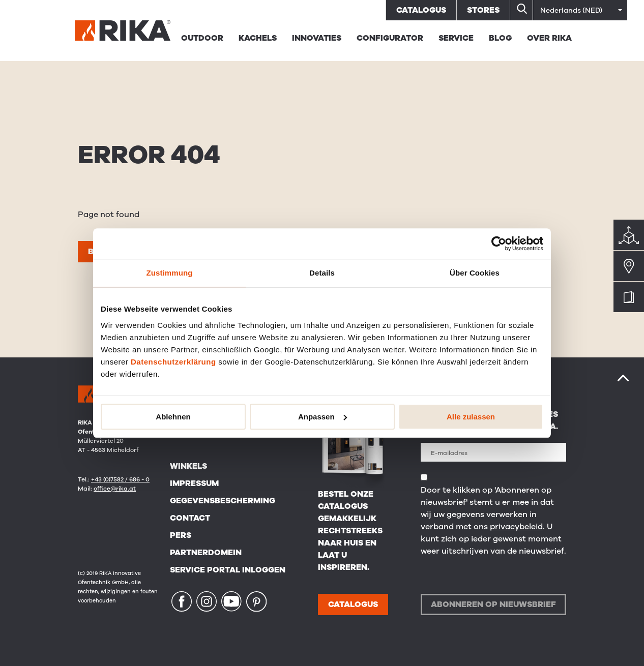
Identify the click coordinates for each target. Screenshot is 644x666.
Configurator (390, 38)
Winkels (188, 466)
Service (456, 38)
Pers (181, 535)
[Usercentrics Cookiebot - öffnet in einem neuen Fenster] (499, 244)
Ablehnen (173, 417)
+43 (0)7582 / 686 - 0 (120, 479)
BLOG (500, 38)
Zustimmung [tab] (170, 273)
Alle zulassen (471, 417)
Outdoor (202, 38)
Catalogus (421, 10)
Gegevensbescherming (223, 501)
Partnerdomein (206, 553)
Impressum (194, 483)
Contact (190, 518)
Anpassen (323, 417)
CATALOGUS (353, 604)
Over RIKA (549, 38)
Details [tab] (322, 273)
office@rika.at (115, 489)
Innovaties (317, 38)
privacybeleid (516, 527)
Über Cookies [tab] (475, 273)
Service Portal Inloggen (228, 570)
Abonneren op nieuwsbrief (493, 604)
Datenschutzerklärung (173, 362)
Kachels (258, 38)
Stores (483, 10)
